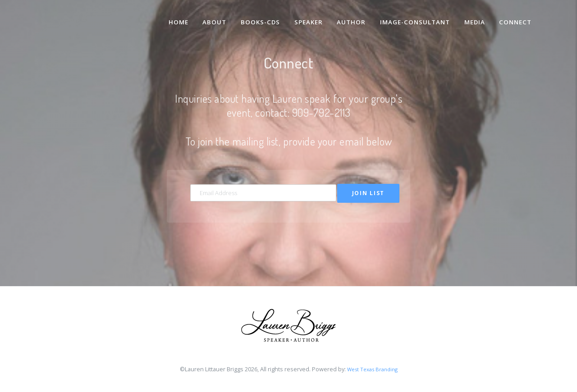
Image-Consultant (412, 17)
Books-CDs (254, 17)
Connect (515, 17)
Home (170, 17)
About (208, 17)
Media (473, 17)
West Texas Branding (372, 371)
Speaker (303, 17)
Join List (368, 194)
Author (347, 17)
